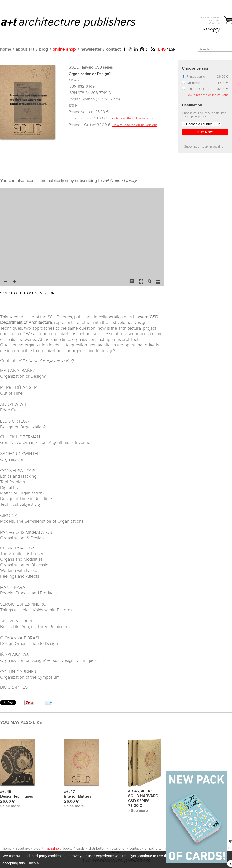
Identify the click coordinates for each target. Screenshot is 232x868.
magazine (52, 849)
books (68, 849)
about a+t (25, 49)
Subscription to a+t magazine (204, 147)
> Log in (216, 31)
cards (81, 849)
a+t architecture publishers (75, 22)
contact (113, 49)
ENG (162, 49)
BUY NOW (205, 132)
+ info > (32, 863)
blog (44, 49)
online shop (64, 49)
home (6, 49)
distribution (97, 849)
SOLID (54, 317)
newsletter (91, 49)
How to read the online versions (131, 118)
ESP (172, 49)
